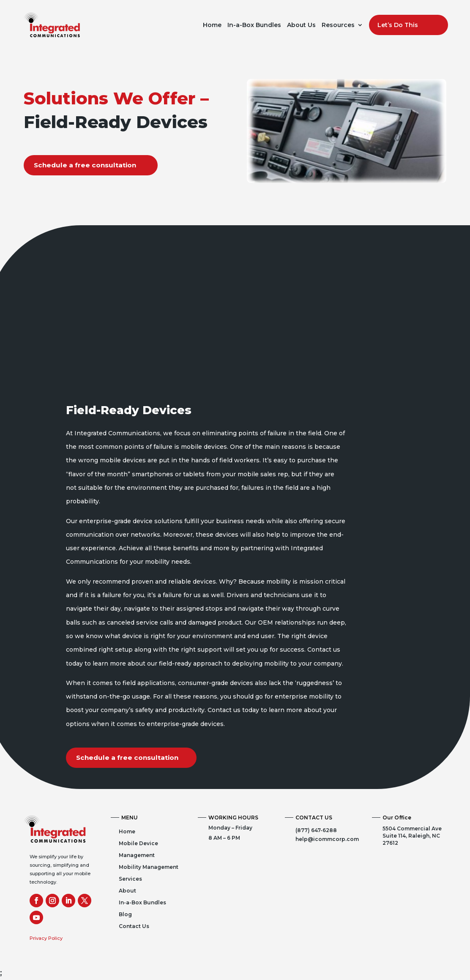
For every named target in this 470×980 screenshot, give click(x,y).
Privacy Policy (46, 939)
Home (212, 25)
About (127, 891)
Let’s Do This (398, 25)
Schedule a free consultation (87, 165)
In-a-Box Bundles (254, 25)
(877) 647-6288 (316, 831)
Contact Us (134, 927)
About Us (301, 25)
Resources (338, 25)
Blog (125, 915)
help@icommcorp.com (327, 839)
